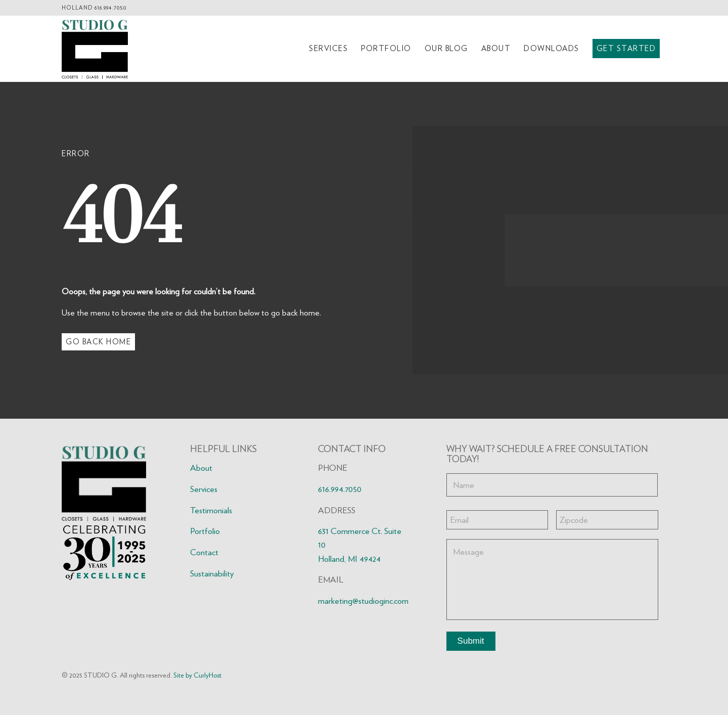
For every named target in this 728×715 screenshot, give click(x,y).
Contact (204, 552)
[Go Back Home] (98, 342)
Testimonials (211, 510)
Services (204, 489)
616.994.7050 (110, 8)
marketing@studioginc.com (363, 601)
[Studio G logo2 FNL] (95, 49)
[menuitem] (328, 49)
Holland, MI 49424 (349, 559)
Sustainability (212, 573)
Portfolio (205, 531)
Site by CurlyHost (197, 675)
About (201, 468)
